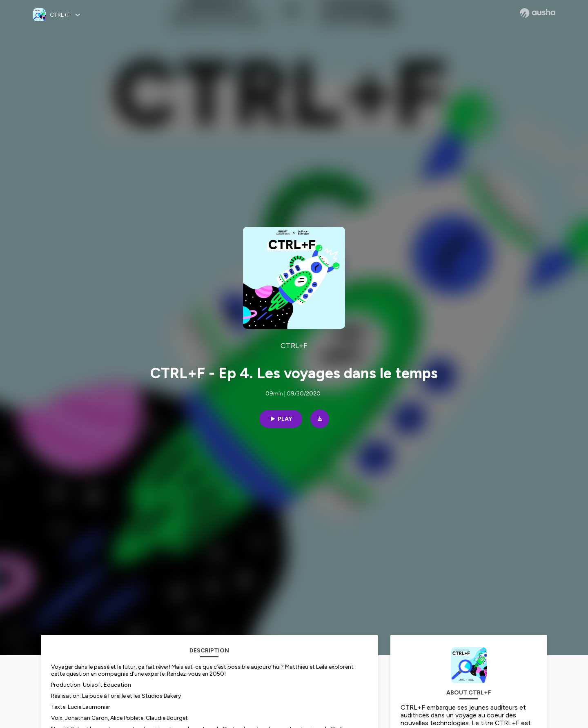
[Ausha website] (538, 13)
